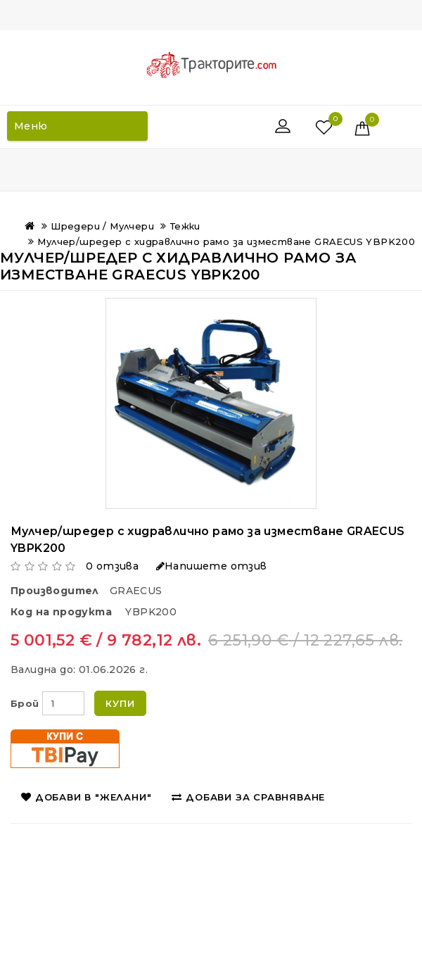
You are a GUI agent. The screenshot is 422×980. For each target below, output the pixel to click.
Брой (25, 703)
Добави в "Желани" (86, 797)
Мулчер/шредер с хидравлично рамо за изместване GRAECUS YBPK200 (226, 241)
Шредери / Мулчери (102, 226)
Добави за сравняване (248, 797)
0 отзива (112, 566)
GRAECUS (136, 591)
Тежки (185, 226)
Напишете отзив (212, 566)
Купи (120, 703)
